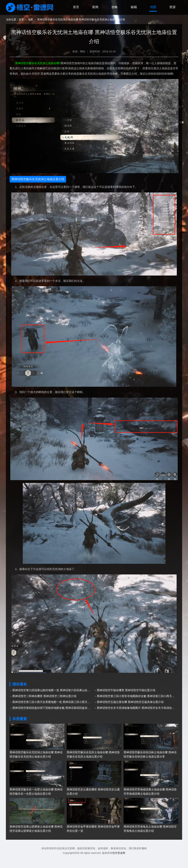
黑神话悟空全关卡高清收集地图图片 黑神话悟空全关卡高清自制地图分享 (138, 718)
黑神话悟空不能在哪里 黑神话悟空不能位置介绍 (126, 700)
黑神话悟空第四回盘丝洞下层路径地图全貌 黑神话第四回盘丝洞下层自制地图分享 (53, 718)
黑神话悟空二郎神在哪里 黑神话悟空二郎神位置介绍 (44, 706)
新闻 (88, 17)
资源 (172, 17)
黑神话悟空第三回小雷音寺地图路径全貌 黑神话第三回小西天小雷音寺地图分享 (138, 706)
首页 (67, 17)
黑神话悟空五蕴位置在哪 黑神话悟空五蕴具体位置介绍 (130, 712)
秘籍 (130, 17)
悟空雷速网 (119, 863)
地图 (151, 17)
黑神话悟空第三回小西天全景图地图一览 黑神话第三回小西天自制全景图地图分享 (53, 712)
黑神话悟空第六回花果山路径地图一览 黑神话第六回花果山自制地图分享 (53, 700)
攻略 (109, 17)
